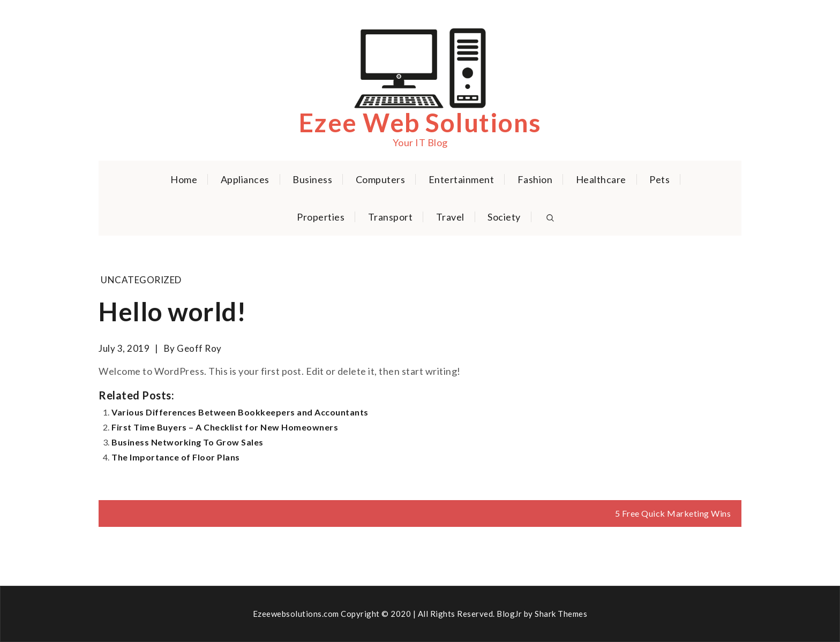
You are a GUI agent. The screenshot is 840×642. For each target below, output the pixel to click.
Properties (321, 217)
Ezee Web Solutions (420, 122)
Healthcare (601, 179)
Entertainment (462, 179)
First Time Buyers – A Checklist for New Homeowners (225, 427)
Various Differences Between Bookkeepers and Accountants (240, 412)
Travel (450, 217)
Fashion (535, 179)
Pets (659, 179)
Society (504, 217)
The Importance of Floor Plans (176, 457)
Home (184, 179)
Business (312, 179)
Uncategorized (141, 280)
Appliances (245, 179)
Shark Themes (561, 614)
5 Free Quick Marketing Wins (673, 513)
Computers (381, 179)
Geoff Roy (199, 348)
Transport (391, 217)
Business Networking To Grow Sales (187, 442)
